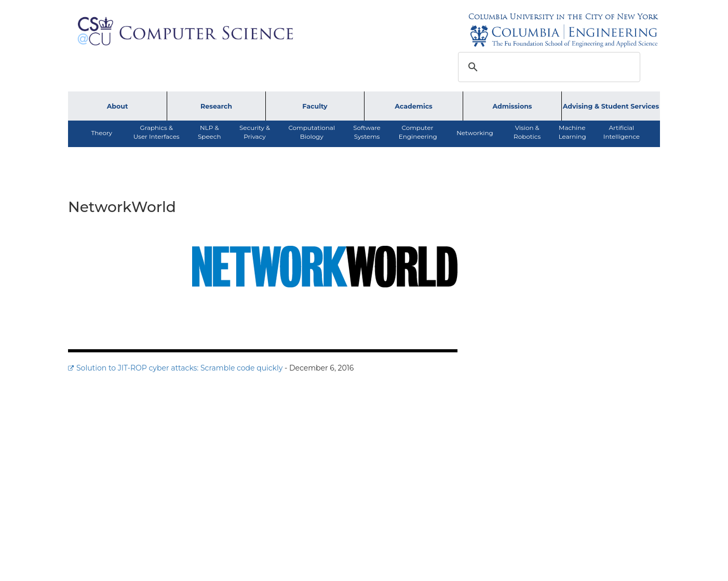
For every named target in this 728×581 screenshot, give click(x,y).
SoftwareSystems (367, 132)
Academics (414, 106)
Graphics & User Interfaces (157, 132)
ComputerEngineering (418, 132)
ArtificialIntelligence (622, 132)
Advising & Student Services (611, 106)
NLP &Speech (209, 132)
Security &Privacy (255, 132)
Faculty (315, 106)
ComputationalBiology (312, 132)
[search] (548, 67)
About (118, 106)
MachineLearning (572, 132)
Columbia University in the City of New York (563, 17)
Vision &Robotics (527, 132)
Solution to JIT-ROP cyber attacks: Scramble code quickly (179, 368)
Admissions (512, 106)
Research (216, 106)
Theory (102, 133)
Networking (475, 133)
